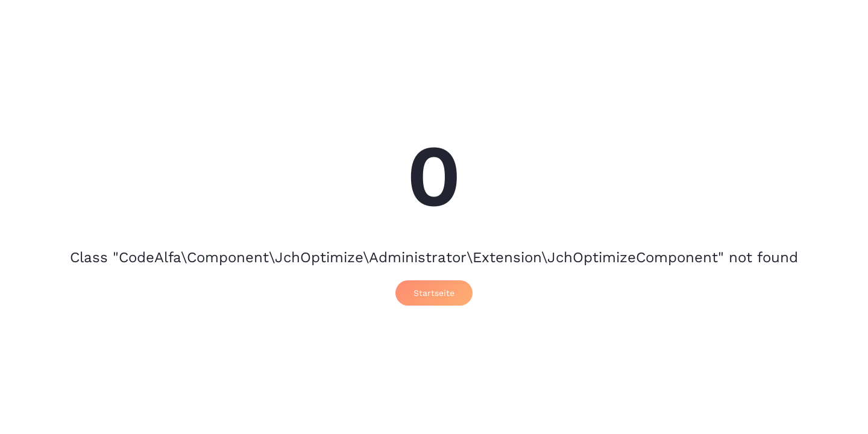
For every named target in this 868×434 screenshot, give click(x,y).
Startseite (434, 293)
